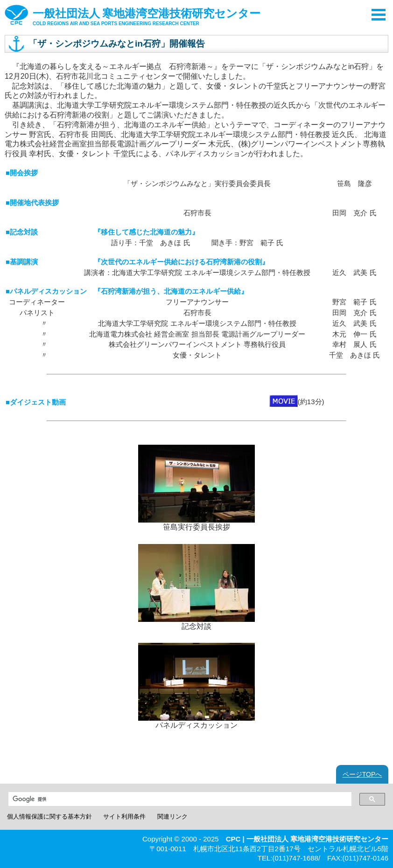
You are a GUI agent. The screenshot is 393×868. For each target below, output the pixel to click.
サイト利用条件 (124, 816)
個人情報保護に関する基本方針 (49, 816)
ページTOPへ (362, 774)
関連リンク (172, 816)
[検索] (178, 799)
